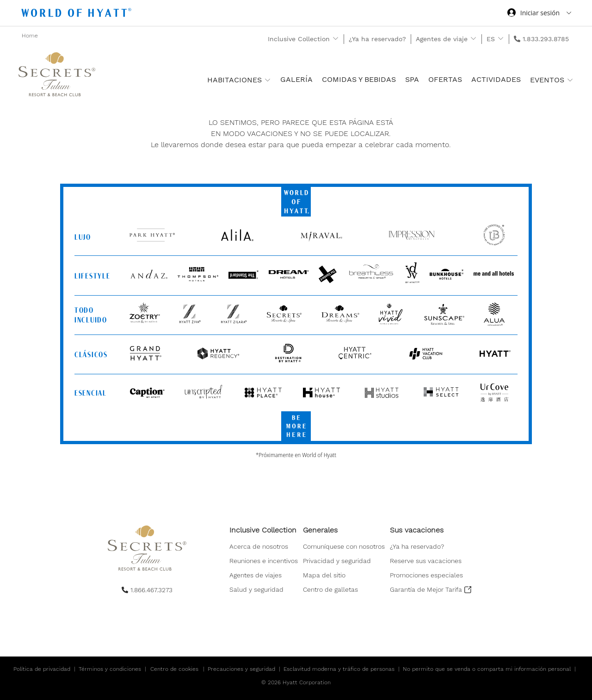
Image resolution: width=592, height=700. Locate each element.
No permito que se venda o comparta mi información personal (487, 669)
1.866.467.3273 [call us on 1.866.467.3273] (151, 590)
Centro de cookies (174, 669)
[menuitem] (264, 560)
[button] (330, 590)
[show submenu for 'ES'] (501, 39)
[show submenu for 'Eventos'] (570, 80)
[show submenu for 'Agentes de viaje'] (473, 39)
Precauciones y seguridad (241, 669)
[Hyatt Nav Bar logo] (77, 14)
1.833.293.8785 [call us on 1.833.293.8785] (546, 39)
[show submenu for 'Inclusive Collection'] (336, 39)
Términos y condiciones (110, 669)
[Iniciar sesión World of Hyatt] (539, 14)
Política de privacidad (42, 669)
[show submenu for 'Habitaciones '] (268, 80)
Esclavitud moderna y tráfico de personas (339, 669)
